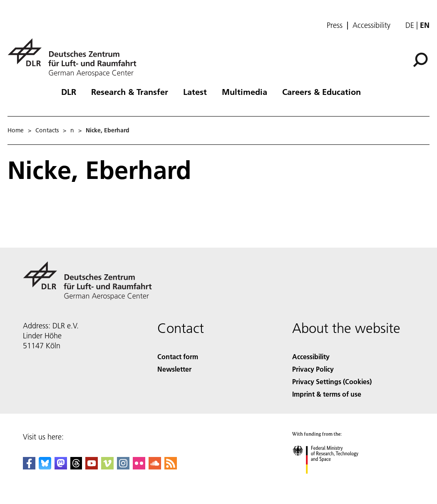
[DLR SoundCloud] (155, 467)
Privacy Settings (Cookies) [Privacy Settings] (332, 381)
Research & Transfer (130, 92)
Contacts (47, 130)
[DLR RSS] (171, 467)
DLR (69, 92)
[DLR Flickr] (139, 467)
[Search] (420, 60)
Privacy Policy (313, 369)
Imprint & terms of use (327, 394)
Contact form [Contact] (178, 356)
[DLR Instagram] (123, 467)
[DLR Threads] (76, 467)
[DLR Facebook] (29, 467)
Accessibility (371, 25)
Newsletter (174, 369)
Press (335, 25)
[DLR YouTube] (92, 467)
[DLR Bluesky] (45, 467)
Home (16, 130)
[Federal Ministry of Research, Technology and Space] (333, 481)
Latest (195, 92)
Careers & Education (322, 92)
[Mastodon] (61, 467)
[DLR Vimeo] (107, 467)
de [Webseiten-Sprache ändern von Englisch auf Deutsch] (410, 25)
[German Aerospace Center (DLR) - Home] (75, 58)
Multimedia (245, 92)
